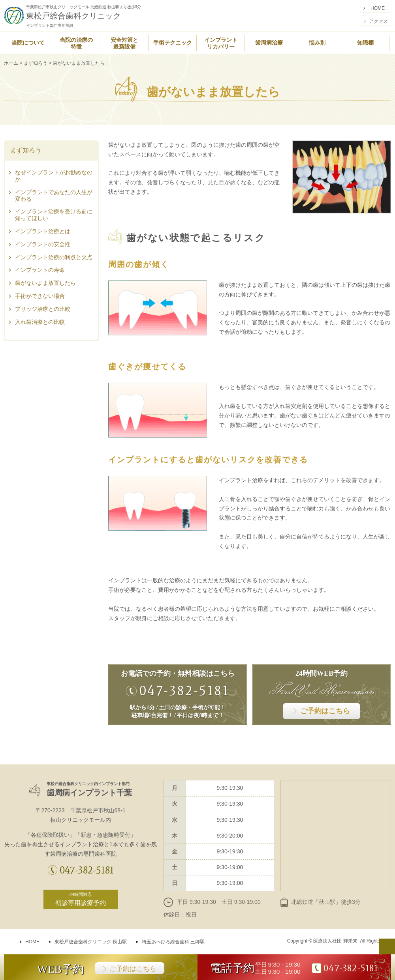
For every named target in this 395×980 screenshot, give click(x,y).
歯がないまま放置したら (45, 283)
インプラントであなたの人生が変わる (54, 195)
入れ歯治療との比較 (40, 322)
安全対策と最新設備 (124, 43)
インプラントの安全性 (43, 244)
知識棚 (365, 43)
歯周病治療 (269, 43)
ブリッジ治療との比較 (43, 309)
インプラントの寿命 (40, 270)
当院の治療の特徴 (76, 43)
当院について (28, 43)
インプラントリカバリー (221, 43)
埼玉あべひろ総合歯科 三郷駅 (173, 942)
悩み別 (317, 43)
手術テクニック (173, 43)
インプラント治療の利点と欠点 (54, 257)
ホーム (11, 63)
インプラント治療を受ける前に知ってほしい (54, 215)
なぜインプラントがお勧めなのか (54, 176)
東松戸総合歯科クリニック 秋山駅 (91, 942)
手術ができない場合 (40, 296)
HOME (32, 942)
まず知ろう (36, 63)
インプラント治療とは (43, 231)
